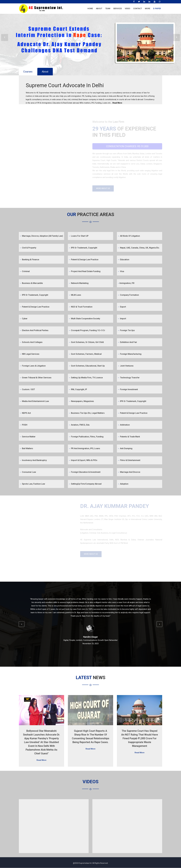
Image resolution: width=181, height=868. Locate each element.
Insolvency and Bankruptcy (33, 460)
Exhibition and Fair (127, 342)
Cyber (23, 319)
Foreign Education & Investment (84, 472)
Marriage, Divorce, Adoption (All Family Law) (41, 236)
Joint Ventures (126, 366)
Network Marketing (78, 283)
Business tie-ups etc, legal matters (87, 413)
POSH (23, 425)
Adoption (123, 484)
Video (128, 9)
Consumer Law (28, 472)
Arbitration (124, 425)
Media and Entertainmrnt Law (34, 401)
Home (90, 9)
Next (176, 38)
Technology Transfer (129, 378)
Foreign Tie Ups (126, 331)
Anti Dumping (125, 449)
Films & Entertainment (129, 460)
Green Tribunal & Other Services (35, 378)
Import (122, 319)
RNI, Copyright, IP (78, 390)
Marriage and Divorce (129, 472)
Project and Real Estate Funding (84, 271)
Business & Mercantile (31, 283)
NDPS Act (25, 413)
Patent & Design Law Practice (34, 307)
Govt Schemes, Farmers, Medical (85, 354)
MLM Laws (75, 295)
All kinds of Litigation (129, 236)
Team (108, 9)
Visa (121, 271)
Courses (28, 72)
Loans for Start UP (78, 236)
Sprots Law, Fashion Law (32, 484)
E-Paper (157, 9)
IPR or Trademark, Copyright (34, 295)
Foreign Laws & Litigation (33, 366)
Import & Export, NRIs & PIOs (83, 460)
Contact (138, 9)
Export (122, 307)
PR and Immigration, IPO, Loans (84, 449)
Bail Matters (26, 449)
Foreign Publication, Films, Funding (86, 437)
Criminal (25, 271)
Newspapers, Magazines (81, 401)
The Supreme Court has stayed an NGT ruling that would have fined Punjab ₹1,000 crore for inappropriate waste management (140, 739)
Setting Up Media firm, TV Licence (86, 378)
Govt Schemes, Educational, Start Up (87, 366)
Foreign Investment (128, 390)
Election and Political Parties (34, 331)
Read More (117, 103)
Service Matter (27, 437)
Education (123, 260)
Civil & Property (28, 248)
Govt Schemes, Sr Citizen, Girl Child (86, 342)
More (148, 9)
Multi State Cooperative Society (84, 319)
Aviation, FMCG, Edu (79, 425)
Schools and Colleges (31, 342)
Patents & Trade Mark (129, 437)
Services (118, 9)
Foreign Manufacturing (129, 354)
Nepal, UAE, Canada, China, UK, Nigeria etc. (139, 248)
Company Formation (128, 295)
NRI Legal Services (29, 354)
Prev (5, 38)
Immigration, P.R (126, 283)
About (99, 9)
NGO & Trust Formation (80, 307)
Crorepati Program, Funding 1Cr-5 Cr (87, 331)
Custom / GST (27, 390)
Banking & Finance (29, 260)
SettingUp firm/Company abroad (85, 484)
